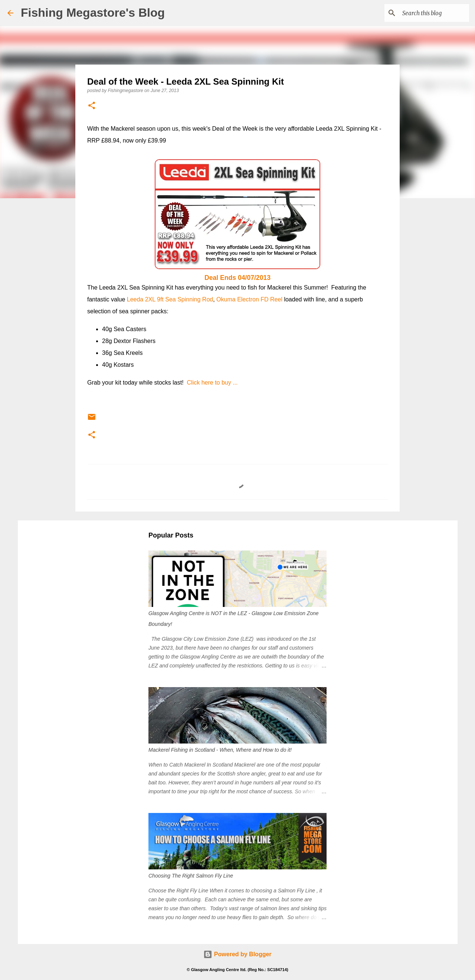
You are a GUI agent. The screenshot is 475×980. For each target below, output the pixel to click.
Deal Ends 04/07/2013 (237, 278)
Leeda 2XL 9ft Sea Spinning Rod (170, 299)
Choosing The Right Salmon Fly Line (191, 876)
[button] (92, 106)
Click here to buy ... (212, 383)
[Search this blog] (430, 13)
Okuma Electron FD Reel (250, 299)
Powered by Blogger (237, 954)
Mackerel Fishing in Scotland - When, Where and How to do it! (220, 750)
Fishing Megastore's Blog (93, 13)
